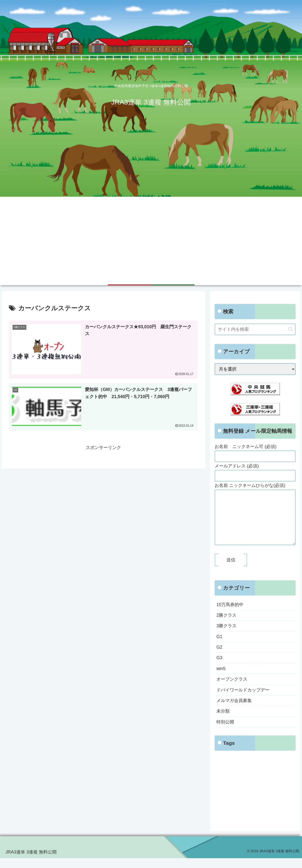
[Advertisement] (151, 234)
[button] (291, 329)
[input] (255, 329)
